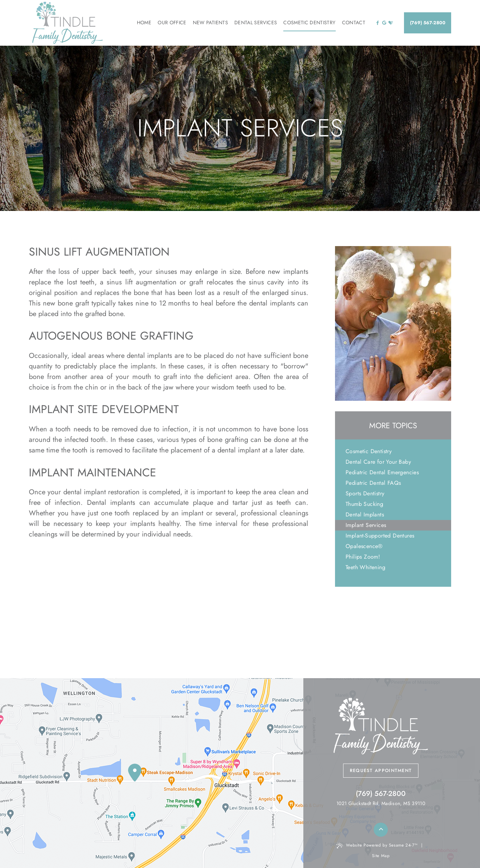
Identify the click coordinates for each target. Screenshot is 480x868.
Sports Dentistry (365, 493)
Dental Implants (365, 515)
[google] (384, 23)
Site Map (381, 856)
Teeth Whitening (365, 567)
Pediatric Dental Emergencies (382, 472)
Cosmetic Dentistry (369, 451)
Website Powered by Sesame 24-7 (377, 845)
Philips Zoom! (363, 557)
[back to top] (381, 830)
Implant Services (366, 525)
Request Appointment (381, 770)
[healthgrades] (391, 23)
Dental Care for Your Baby (378, 462)
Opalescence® (364, 546)
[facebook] (377, 23)
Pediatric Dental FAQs (373, 483)
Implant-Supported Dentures (380, 536)
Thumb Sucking (364, 504)
